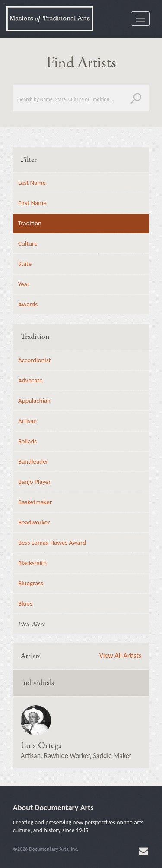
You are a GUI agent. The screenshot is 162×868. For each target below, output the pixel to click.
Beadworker (34, 522)
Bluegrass (31, 583)
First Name (32, 203)
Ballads (27, 441)
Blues (25, 603)
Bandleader (33, 461)
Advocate (30, 380)
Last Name (32, 183)
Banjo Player (35, 482)
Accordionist (34, 360)
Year (24, 284)
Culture (28, 243)
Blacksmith (32, 563)
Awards (28, 304)
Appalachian (34, 401)
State (25, 264)
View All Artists (120, 656)
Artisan (27, 421)
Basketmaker (35, 502)
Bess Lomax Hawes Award (52, 543)
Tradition (30, 223)
